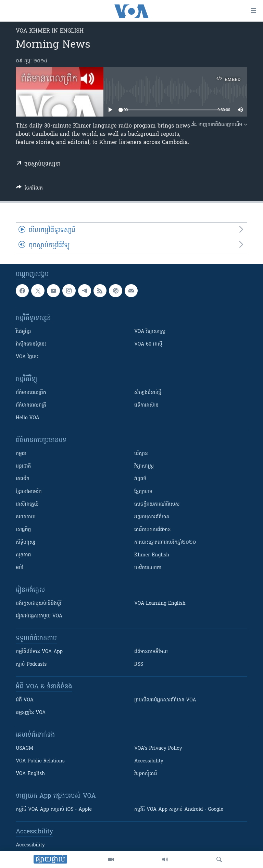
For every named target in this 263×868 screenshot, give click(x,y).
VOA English (30, 774)
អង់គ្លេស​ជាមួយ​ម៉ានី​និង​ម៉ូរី (39, 604)
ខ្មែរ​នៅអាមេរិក (29, 492)
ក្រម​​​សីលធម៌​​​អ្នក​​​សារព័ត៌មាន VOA (165, 700)
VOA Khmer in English (50, 31)
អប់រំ (20, 568)
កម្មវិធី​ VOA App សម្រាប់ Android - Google (179, 810)
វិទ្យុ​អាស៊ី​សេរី (146, 774)
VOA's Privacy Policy (158, 749)
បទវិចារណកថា (148, 568)
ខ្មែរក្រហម (143, 492)
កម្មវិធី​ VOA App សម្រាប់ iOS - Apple (54, 810)
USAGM (24, 749)
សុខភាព (23, 555)
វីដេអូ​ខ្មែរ (23, 332)
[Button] (29, 189)
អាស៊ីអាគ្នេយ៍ (27, 504)
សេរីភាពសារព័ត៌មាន (153, 530)
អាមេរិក (23, 479)
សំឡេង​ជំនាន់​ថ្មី (148, 393)
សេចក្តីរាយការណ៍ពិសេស (157, 504)
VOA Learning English (160, 604)
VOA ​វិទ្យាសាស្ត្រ (150, 332)
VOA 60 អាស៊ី (148, 344)
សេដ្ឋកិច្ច (23, 530)
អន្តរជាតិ (23, 466)
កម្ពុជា (21, 454)
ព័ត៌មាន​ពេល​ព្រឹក (31, 393)
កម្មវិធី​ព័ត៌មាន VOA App (39, 652)
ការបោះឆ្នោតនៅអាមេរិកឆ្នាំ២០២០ (165, 542)
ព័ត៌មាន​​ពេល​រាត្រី (31, 405)
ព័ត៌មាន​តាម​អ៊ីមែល (151, 652)
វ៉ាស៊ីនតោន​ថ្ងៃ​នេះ (31, 344)
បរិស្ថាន (141, 454)
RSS (139, 665)
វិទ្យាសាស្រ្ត (144, 466)
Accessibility (149, 761)
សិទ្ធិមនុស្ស (26, 542)
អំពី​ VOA (25, 700)
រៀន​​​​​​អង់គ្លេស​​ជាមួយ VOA (39, 616)
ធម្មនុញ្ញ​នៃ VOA (31, 713)
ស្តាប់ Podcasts (31, 665)
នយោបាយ (26, 517)
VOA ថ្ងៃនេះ (27, 357)
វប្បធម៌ (140, 479)
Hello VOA (28, 418)
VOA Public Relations (40, 761)
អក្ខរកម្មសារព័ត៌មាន (152, 517)
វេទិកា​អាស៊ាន (146, 405)
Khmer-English (152, 555)
